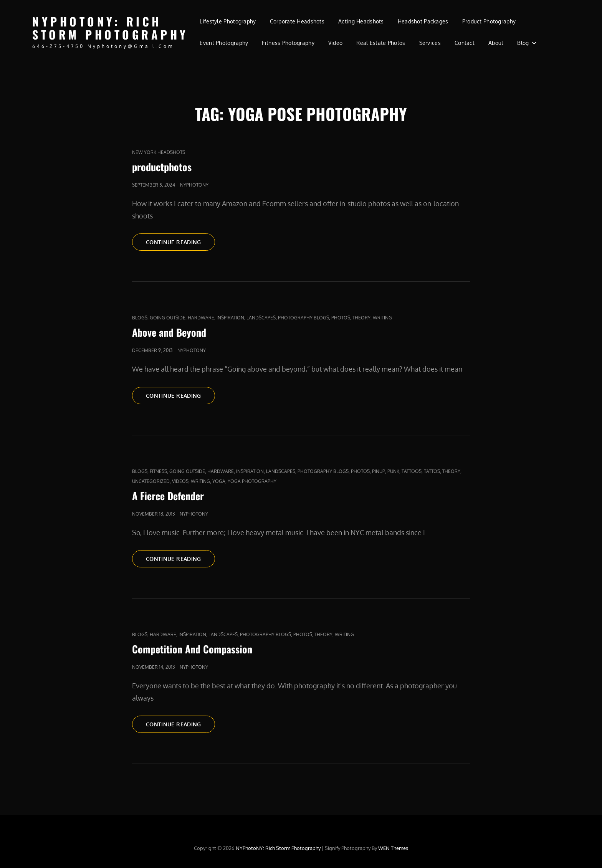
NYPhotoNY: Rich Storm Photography (110, 28)
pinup (379, 471)
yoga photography (252, 481)
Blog (523, 43)
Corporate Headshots (297, 21)
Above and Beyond (169, 332)
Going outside (168, 318)
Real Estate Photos (381, 43)
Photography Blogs (303, 318)
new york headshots (159, 152)
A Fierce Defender (168, 496)
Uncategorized (151, 481)
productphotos (162, 167)
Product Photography (489, 21)
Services (430, 43)
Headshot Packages (423, 21)
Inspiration (230, 318)
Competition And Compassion (192, 649)
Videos (180, 481)
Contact (465, 43)
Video (335, 43)
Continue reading (180, 241)
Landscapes (261, 318)
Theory (361, 318)
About (496, 43)
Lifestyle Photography (228, 21)
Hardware (201, 318)
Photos (341, 318)
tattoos (412, 471)
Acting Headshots (361, 21)
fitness (158, 471)
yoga (219, 481)
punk (393, 471)
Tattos (432, 471)
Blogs (140, 318)
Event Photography (224, 43)
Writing (382, 318)
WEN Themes (393, 848)
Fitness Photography (288, 43)
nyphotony (194, 185)
